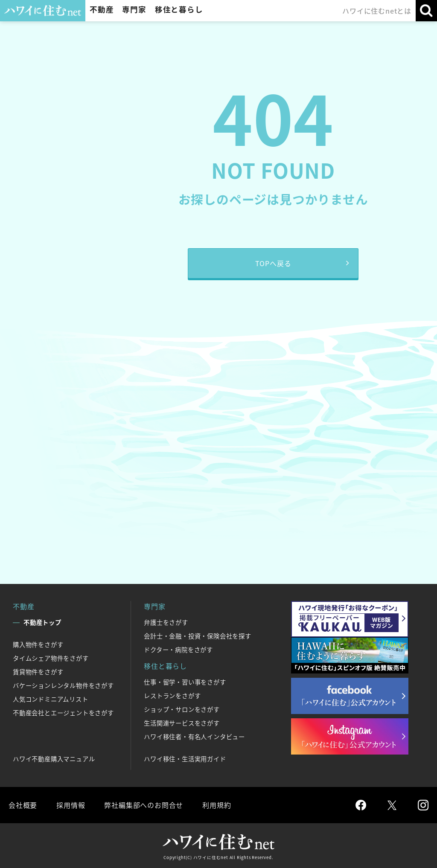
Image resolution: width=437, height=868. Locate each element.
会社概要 (23, 805)
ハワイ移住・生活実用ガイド (185, 759)
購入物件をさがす (38, 644)
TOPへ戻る (273, 263)
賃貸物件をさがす (38, 672)
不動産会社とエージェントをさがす (63, 713)
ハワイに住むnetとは (377, 11)
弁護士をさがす (166, 622)
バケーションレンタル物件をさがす (63, 685)
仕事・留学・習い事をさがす (185, 682)
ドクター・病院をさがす (178, 650)
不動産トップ (42, 622)
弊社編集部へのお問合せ (144, 805)
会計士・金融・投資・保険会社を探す (198, 636)
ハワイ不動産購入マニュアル (54, 759)
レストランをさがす (172, 696)
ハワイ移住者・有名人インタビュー (194, 737)
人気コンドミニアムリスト (51, 699)
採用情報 (71, 805)
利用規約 (217, 805)
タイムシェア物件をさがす (51, 658)
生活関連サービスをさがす (182, 723)
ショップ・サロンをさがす (182, 709)
